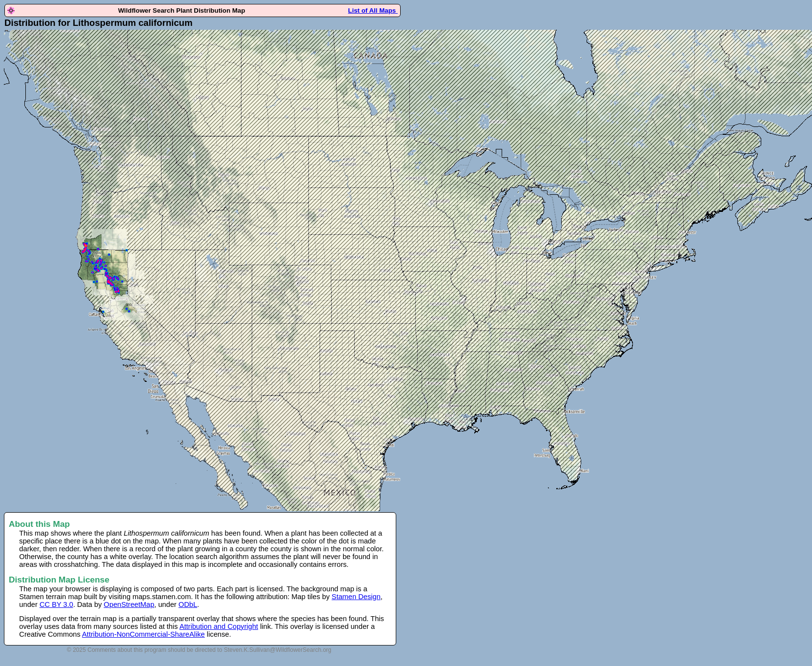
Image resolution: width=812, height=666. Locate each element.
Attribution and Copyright (219, 626)
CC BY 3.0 (56, 604)
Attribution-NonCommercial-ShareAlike (143, 634)
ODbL (188, 604)
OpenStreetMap (129, 604)
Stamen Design (356, 597)
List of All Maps (373, 10)
